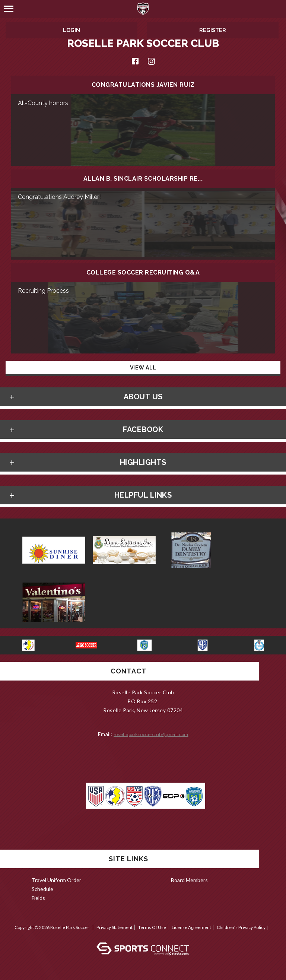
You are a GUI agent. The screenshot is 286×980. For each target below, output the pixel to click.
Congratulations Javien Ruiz (143, 85)
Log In (143, 935)
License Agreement (191, 927)
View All (143, 368)
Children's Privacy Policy (241, 927)
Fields (38, 898)
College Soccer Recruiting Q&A (143, 273)
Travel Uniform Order (56, 880)
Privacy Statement (115, 927)
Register (213, 30)
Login (71, 30)
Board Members (189, 880)
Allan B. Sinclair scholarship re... (143, 179)
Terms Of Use (152, 927)
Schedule (42, 889)
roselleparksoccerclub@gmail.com (151, 735)
